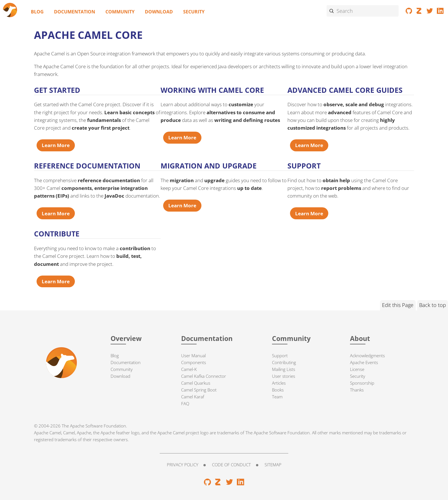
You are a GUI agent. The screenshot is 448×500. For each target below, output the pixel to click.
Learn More (56, 145)
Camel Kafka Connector (204, 376)
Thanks (357, 390)
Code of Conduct (231, 465)
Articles (279, 383)
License (357, 369)
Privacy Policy (183, 465)
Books (278, 390)
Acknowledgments (367, 356)
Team (277, 397)
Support (280, 356)
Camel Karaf (193, 397)
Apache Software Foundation (98, 426)
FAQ (185, 403)
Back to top (433, 305)
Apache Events (364, 362)
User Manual (193, 356)
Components (194, 362)
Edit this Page (398, 305)
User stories (284, 376)
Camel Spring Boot (199, 390)
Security (194, 12)
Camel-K (189, 369)
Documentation (75, 12)
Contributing (284, 362)
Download (159, 12)
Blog (37, 12)
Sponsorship (362, 383)
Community (120, 12)
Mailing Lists (284, 369)
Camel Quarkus (196, 383)
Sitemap (273, 465)
